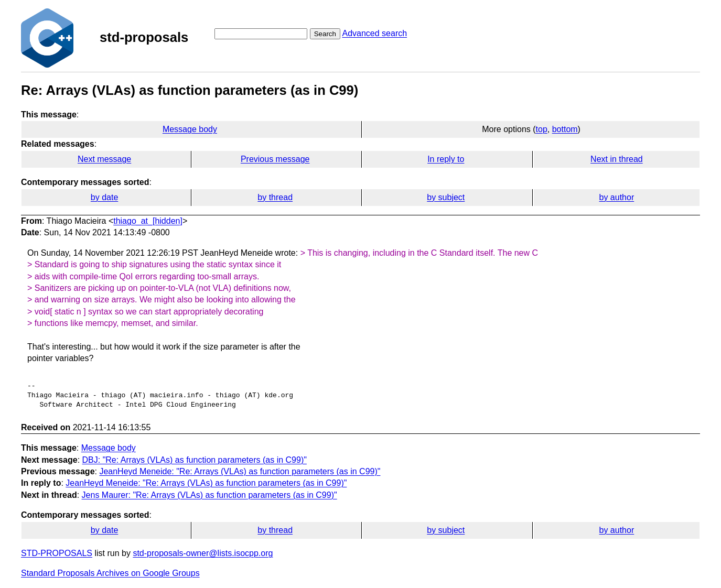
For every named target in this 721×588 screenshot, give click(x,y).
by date (104, 197)
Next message (104, 159)
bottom (565, 129)
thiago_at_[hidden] (148, 221)
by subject (446, 197)
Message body (190, 129)
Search (325, 34)
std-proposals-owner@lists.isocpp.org (203, 553)
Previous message (275, 159)
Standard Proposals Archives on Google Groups (110, 573)
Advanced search (374, 33)
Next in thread (617, 159)
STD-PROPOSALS (57, 553)
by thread (275, 197)
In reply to (446, 159)
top (542, 129)
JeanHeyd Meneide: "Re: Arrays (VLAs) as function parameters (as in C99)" (240, 471)
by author (617, 197)
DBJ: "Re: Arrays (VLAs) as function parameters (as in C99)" (195, 460)
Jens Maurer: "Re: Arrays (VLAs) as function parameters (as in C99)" (209, 495)
